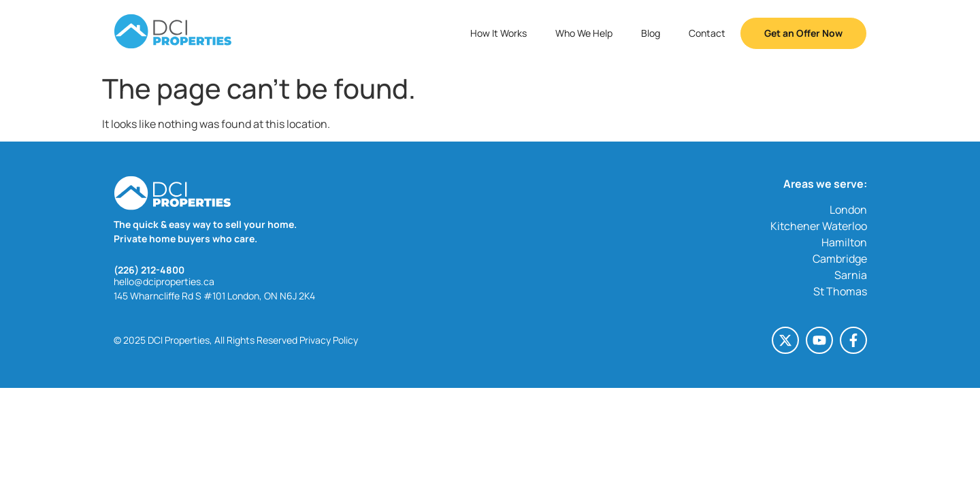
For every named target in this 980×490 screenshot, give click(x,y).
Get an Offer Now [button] (803, 33)
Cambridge (840, 259)
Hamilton (844, 242)
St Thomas (840, 291)
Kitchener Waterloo (819, 226)
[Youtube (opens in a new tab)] (819, 340)
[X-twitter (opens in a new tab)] (785, 340)
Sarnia (851, 275)
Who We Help (584, 33)
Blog (651, 33)
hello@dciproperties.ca (164, 281)
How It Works (499, 33)
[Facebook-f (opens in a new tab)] (853, 340)
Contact (707, 33)
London (848, 210)
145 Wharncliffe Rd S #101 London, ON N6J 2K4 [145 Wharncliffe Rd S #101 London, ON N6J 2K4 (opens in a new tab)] (214, 296)
